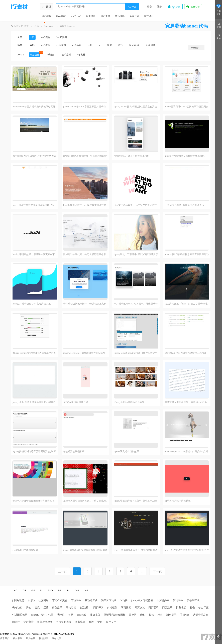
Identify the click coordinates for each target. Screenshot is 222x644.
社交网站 (43, 600)
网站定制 (71, 608)
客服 (219, 37)
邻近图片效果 (20, 615)
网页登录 (153, 608)
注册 (159, 7)
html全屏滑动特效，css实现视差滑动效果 (85, 205)
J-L (41, 590)
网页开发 (98, 608)
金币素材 (66, 55)
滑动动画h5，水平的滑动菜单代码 (132, 156)
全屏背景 (28, 622)
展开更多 (196, 48)
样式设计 (149, 16)
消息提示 (171, 615)
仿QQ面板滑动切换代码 (76, 402)
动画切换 (150, 45)
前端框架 (112, 608)
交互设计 (85, 608)
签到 (219, 25)
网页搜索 (126, 608)
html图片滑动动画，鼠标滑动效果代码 (185, 156)
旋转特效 (178, 600)
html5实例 (62, 37)
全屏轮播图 (163, 600)
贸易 (100, 622)
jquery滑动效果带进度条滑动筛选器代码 (33, 205)
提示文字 (111, 622)
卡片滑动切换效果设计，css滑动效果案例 (85, 304)
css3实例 (46, 37)
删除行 (16, 622)
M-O (50, 590)
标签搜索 (44, 638)
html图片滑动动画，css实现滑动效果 (32, 304)
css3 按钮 (61, 45)
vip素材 (81, 55)
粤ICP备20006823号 (64, 634)
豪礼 (143, 615)
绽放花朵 (95, 615)
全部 (32, 37)
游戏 (120, 45)
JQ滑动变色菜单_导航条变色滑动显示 (184, 205)
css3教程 (46, 45)
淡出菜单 (80, 622)
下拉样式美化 (60, 600)
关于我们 (5, 638)
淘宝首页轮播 (109, 600)
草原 (71, 615)
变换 (37, 608)
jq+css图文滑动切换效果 (126, 451)
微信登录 (193, 7)
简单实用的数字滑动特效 (178, 501)
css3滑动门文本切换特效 (25, 550)
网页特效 (46, 16)
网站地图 (57, 638)
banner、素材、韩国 (42, 615)
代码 (37, 26)
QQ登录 (174, 7)
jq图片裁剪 (18, 600)
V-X (77, 590)
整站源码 (120, 16)
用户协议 (31, 638)
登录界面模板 (64, 622)
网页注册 (167, 608)
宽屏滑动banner (67, 26)
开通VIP (219, 10)
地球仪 (61, 615)
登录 (150, 7)
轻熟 (151, 615)
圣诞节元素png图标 (115, 615)
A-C (15, 590)
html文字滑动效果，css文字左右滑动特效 (135, 205)
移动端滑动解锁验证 (74, 451)
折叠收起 (181, 608)
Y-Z (86, 590)
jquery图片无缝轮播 (142, 600)
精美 (160, 615)
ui (100, 45)
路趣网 (133, 615)
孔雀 (192, 608)
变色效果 (57, 608)
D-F (24, 590)
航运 (91, 622)
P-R (60, 590)
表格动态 (17, 608)
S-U (69, 590)
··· (42, 23)
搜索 (132, 7)
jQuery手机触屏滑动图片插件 (129, 402)
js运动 (31, 600)
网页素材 (105, 16)
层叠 (46, 608)
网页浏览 (140, 608)
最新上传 (35, 55)
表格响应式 (193, 600)
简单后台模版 (45, 622)
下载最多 (50, 55)
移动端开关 (91, 600)
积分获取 (18, 638)
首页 (26, 26)
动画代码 (134, 16)
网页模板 (91, 16)
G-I (33, 590)
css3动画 (77, 45)
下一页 (157, 571)
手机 (90, 45)
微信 (109, 45)
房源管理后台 (201, 615)
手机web (185, 615)
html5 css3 (76, 16)
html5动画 (134, 45)
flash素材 (61, 16)
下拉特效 (76, 600)
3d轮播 (124, 600)
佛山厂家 (204, 608)
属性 (29, 608)
